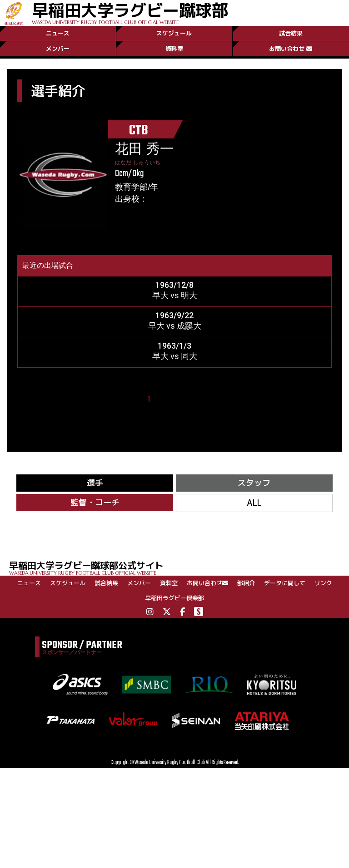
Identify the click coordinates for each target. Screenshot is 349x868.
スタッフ (254, 483)
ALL (254, 503)
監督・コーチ (95, 502)
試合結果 (291, 33)
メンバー (58, 49)
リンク (323, 583)
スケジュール (174, 33)
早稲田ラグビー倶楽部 (174, 598)
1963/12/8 (174, 285)
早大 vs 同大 (175, 356)
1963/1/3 (174, 346)
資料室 (174, 49)
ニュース (58, 33)
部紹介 (246, 583)
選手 (95, 483)
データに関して (285, 583)
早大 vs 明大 (175, 295)
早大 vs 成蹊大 (175, 326)
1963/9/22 (174, 315)
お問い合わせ (291, 49)
